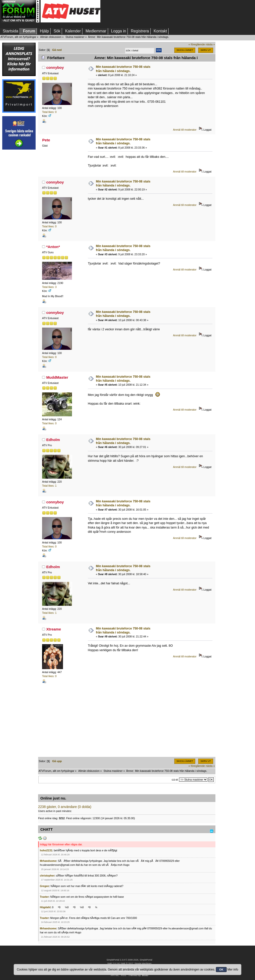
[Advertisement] (19, 228)
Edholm (53, 440)
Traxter (44, 897)
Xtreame (54, 629)
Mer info (233, 970)
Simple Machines (143, 964)
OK (221, 970)
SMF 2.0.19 (113, 964)
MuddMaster (57, 377)
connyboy (55, 67)
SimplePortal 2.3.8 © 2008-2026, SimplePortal (129, 960)
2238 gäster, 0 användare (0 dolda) (65, 807)
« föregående (197, 44)
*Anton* (53, 247)
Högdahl (45, 907)
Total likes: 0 (49, 112)
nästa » (210, 44)
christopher (47, 876)
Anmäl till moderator (185, 130)
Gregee (44, 886)
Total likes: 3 (49, 287)
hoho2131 (46, 850)
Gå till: (175, 780)
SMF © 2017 (127, 964)
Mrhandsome (48, 861)
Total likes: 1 (49, 486)
